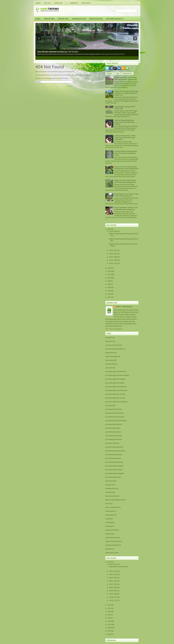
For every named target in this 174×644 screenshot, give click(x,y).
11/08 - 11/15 (114, 597)
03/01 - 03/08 (113, 257)
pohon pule (109, 504)
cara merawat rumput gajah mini (115, 349)
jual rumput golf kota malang (114, 413)
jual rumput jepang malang (114, 455)
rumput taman (110, 526)
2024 (109, 271)
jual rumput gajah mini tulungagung (116, 402)
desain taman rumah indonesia (118, 567)
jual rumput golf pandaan (113, 432)
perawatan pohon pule (112, 496)
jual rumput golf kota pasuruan (115, 417)
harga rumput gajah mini (113, 356)
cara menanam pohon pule (114, 345)
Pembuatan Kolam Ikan (96, 19)
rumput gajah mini (111, 515)
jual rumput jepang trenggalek (115, 473)
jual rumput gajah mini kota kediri (116, 371)
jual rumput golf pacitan (113, 428)
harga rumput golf (111, 360)
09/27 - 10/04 (114, 594)
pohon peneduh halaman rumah (115, 500)
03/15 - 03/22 (113, 250)
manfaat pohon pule (112, 488)
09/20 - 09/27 (114, 591)
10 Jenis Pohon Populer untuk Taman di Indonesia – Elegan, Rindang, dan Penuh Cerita (126, 93)
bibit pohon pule (110, 341)
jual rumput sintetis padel (113, 477)
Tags (118, 73)
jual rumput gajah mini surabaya (115, 398)
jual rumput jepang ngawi (113, 458)
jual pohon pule (110, 368)
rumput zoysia (110, 534)
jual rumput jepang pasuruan (114, 462)
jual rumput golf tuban (112, 443)
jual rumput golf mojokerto (114, 424)
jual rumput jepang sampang (114, 466)
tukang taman (110, 549)
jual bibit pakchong (111, 364)
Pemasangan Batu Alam (79, 19)
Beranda (38, 3)
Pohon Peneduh (86, 3)
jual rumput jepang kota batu (114, 447)
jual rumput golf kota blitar (114, 409)
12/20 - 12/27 (114, 600)
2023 (109, 275)
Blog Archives (128, 73)
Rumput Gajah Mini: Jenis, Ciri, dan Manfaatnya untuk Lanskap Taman (126, 79)
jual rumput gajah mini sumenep (115, 394)
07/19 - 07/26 (114, 584)
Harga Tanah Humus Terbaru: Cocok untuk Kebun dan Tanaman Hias (126, 209)
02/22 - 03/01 (113, 260)
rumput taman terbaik (112, 530)
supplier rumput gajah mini (114, 541)
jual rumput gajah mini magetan (115, 379)
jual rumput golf (110, 405)
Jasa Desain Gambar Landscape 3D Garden (58, 52)
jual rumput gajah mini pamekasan (116, 387)
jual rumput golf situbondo (114, 439)
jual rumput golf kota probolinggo (116, 421)
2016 (109, 294)
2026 (109, 229)
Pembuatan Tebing (63, 19)
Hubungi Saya (58, 3)
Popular (110, 73)
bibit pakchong (110, 338)
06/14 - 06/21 (114, 578)
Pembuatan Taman (49, 19)
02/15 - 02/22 (113, 263)
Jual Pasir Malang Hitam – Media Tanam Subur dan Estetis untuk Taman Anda (125, 138)
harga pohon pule (111, 353)
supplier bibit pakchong (113, 538)
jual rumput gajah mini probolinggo (116, 390)
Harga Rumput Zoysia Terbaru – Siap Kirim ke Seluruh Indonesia (126, 195)
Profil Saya (47, 3)
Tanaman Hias (74, 3)
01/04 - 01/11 (114, 564)
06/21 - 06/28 (114, 581)
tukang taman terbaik (112, 553)
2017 (109, 291)
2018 (109, 287)
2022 (109, 278)
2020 (109, 281)
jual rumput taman (111, 481)
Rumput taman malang (124, 307)
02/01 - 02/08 (114, 571)
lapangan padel (110, 485)
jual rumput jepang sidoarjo (114, 470)
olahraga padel (110, 492)
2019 (109, 284)
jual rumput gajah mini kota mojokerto (117, 375)
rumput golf (109, 519)
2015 (109, 297)
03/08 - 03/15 (113, 254)
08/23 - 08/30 (114, 587)
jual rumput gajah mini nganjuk (115, 383)
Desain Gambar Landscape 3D (114, 19)
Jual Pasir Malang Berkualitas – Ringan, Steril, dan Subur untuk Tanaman (125, 122)
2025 (109, 268)
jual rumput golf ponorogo (114, 436)
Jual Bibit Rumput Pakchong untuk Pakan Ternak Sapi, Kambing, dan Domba (126, 153)
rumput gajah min (111, 511)
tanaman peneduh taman (113, 545)
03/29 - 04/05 (113, 231)
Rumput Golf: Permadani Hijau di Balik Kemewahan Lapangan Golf (125, 181)
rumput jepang (110, 522)
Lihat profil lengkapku (114, 329)
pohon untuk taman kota (113, 507)
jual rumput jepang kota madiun (115, 451)
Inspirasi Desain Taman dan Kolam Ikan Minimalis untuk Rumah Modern (126, 168)
